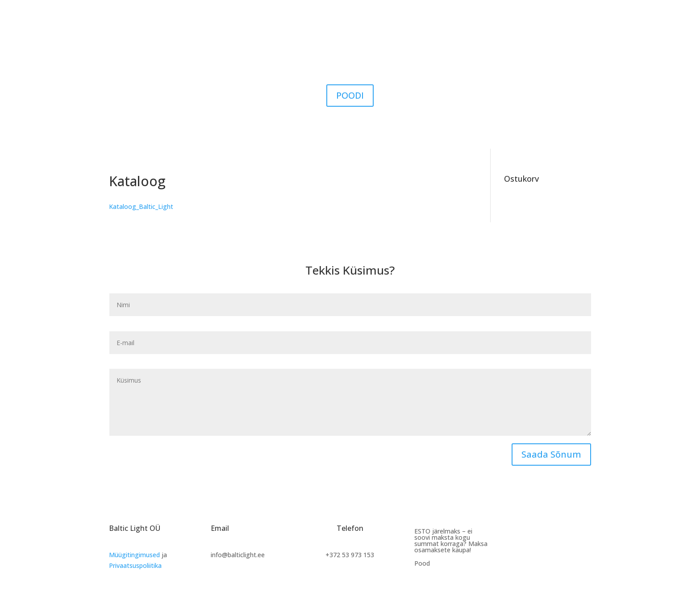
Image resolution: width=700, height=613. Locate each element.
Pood (422, 564)
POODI (350, 95)
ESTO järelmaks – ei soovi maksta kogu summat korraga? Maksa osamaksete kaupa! (451, 541)
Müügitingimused (134, 555)
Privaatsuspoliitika (135, 565)
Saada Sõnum (551, 454)
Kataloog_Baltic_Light (141, 206)
